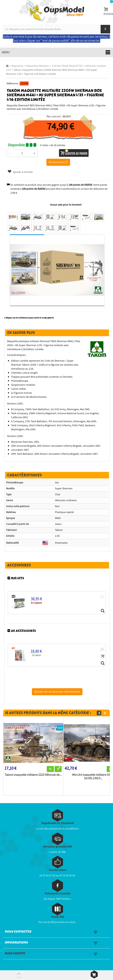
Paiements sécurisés (58, 893)
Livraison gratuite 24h (58, 847)
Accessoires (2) (58, 162)
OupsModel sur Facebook (58, 823)
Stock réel (57, 917)
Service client (57, 870)
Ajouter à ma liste (20, 172)
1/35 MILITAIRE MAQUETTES (67, 66)
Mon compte (15, 953)
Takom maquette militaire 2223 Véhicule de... (33, 775)
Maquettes (17, 66)
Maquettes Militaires (38, 66)
